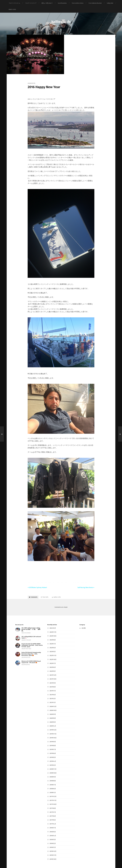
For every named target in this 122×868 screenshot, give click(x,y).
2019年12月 (53, 726)
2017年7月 (52, 803)
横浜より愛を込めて (47, 3)
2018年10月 (53, 766)
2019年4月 (52, 755)
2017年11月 (52, 792)
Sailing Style (110, 3)
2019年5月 (52, 751)
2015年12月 (53, 840)
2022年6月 (52, 667)
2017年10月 (53, 796)
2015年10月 (53, 847)
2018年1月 (52, 785)
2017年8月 (52, 799)
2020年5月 (52, 718)
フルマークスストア (31, 3)
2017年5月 (52, 810)
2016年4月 (52, 825)
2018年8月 (52, 773)
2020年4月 (52, 722)
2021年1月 (52, 700)
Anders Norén (69, 862)
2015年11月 (52, 843)
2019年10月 (53, 733)
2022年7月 (52, 663)
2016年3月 (52, 829)
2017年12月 (52, 788)
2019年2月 (52, 759)
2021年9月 (52, 681)
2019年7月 (52, 744)
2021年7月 (52, 689)
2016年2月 (52, 832)
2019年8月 (52, 740)
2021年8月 (52, 685)
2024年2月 (52, 630)
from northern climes (78, 3)
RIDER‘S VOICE (12, 9)
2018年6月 (52, 781)
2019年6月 (52, 748)
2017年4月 (52, 814)
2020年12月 (53, 704)
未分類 (83, 630)
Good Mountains (62, 3)
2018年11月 (53, 762)
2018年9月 (52, 770)
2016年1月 (52, 836)
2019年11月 (52, 729)
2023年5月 (52, 652)
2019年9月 (52, 737)
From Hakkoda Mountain (95, 3)
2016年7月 (52, 818)
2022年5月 (52, 670)
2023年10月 (53, 637)
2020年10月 (53, 707)
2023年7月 (52, 645)
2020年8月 (52, 715)
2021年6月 (52, 693)
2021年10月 (53, 678)
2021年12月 (52, 674)
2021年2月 (52, 696)
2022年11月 (52, 656)
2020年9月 (52, 711)
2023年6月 (52, 648)
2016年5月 (52, 821)
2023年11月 (53, 634)
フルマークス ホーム (14, 3)
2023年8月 (52, 641)
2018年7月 (52, 777)
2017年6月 (52, 807)
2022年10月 (53, 659)
